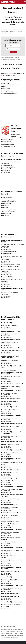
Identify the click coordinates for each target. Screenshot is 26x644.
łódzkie (7, 631)
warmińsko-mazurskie (18, 636)
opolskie (3, 633)
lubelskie (20, 629)
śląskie (3, 636)
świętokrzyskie (8, 636)
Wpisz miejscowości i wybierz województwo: (13, 41)
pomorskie (20, 633)
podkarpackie (9, 633)
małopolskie (13, 631)
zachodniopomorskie (13, 638)
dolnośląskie (4, 629)
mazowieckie (19, 631)
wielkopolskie (5, 638)
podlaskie (15, 633)
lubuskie (3, 631)
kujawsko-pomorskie (13, 629)
